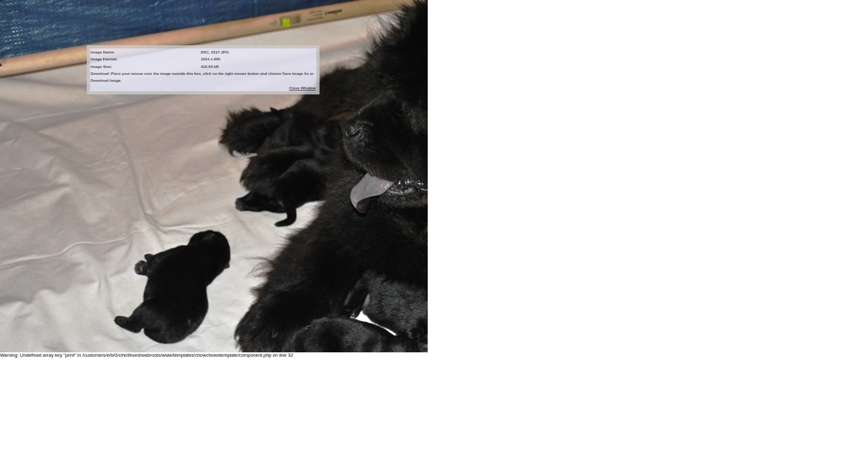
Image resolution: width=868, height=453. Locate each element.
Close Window (303, 88)
